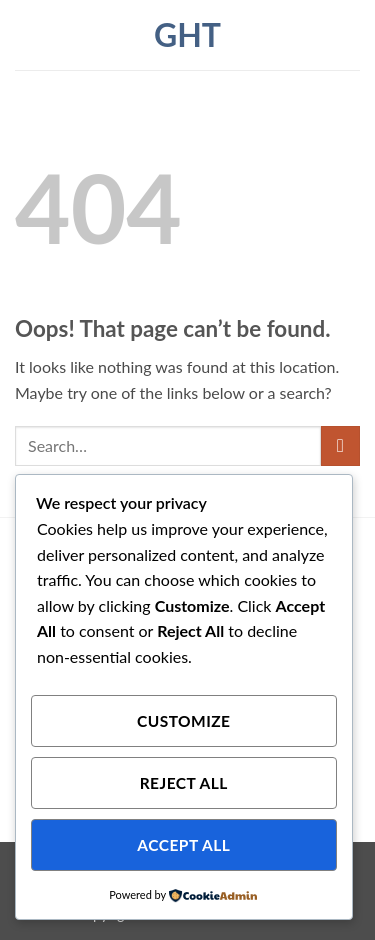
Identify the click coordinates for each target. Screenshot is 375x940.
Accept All (183, 845)
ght (187, 35)
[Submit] (340, 445)
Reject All (184, 783)
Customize (184, 721)
